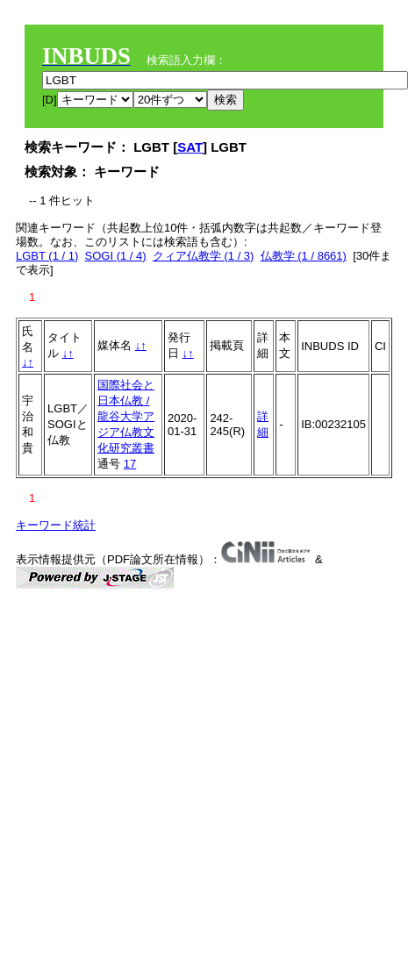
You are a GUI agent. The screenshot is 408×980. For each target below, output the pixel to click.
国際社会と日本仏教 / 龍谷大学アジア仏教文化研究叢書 (126, 416)
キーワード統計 (56, 525)
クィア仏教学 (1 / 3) (204, 256)
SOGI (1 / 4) (116, 256)
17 (130, 464)
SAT (190, 147)
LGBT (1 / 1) (47, 256)
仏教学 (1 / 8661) (304, 256)
